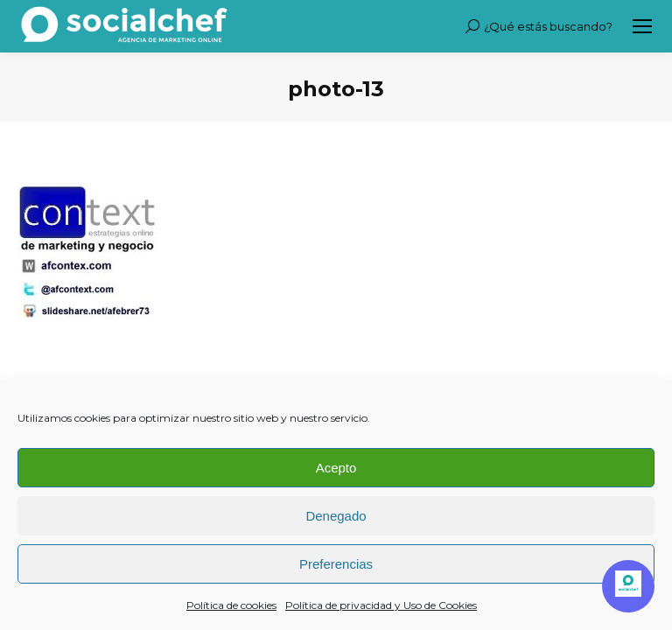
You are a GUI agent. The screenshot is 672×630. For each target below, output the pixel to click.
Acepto (336, 468)
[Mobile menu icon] (642, 26)
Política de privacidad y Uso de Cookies (381, 605)
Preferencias (336, 564)
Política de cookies (231, 605)
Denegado (336, 516)
